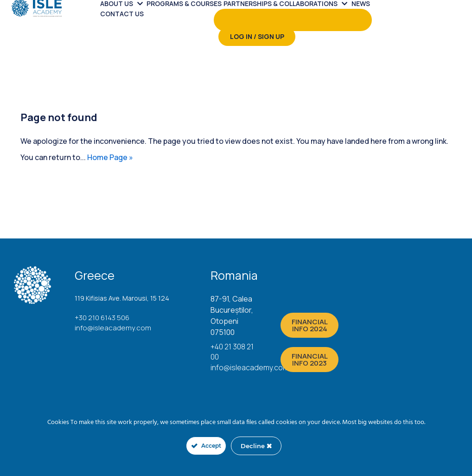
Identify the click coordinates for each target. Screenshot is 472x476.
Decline (256, 446)
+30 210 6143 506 (102, 318)
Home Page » (110, 157)
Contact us (122, 14)
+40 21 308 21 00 (232, 352)
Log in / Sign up (257, 36)
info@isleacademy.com (113, 328)
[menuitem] (157, 20)
